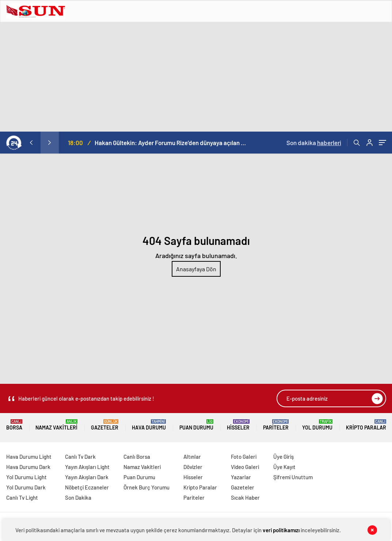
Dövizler (193, 467)
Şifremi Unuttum (293, 477)
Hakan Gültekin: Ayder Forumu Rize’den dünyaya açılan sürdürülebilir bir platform (171, 143)
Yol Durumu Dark (26, 487)
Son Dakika (78, 498)
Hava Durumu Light (29, 457)
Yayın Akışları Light (87, 467)
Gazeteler (105, 425)
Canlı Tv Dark (80, 457)
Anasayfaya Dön (196, 269)
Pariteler (276, 425)
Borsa (14, 425)
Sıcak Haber (245, 498)
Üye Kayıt (284, 467)
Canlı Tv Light (22, 498)
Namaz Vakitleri (56, 425)
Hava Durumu (149, 425)
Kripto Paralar (366, 425)
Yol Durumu (317, 425)
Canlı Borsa (137, 457)
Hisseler (238, 425)
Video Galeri (245, 467)
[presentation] (31, 143)
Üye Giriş (283, 457)
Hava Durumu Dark (28, 467)
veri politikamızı (281, 530)
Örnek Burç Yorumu (146, 487)
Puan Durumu (196, 425)
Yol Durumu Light (26, 477)
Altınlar (192, 457)
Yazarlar (241, 477)
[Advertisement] (196, 77)
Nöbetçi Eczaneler (87, 487)
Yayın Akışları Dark (87, 477)
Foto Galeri (244, 457)
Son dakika (314, 143)
